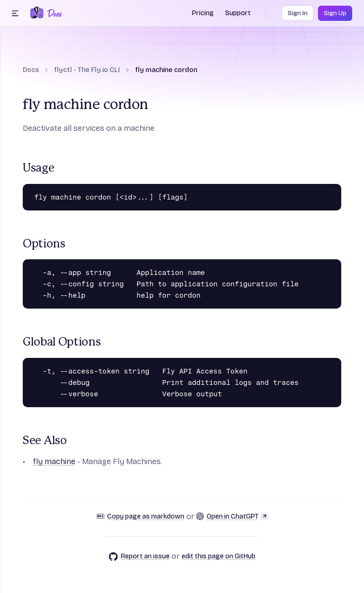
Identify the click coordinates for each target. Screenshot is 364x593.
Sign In (298, 13)
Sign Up (335, 13)
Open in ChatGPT (232, 516)
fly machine (54, 461)
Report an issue (139, 557)
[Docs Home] (53, 13)
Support (238, 13)
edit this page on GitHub (218, 556)
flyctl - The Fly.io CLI (87, 70)
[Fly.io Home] (37, 13)
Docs (31, 70)
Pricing (203, 13)
